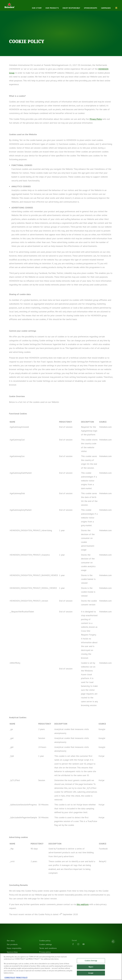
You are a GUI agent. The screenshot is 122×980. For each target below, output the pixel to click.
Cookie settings (46, 944)
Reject (91, 967)
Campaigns (106, 8)
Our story (37, 8)
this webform (83, 904)
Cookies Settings (91, 961)
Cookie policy (45, 941)
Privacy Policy (96, 119)
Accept (91, 974)
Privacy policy (45, 952)
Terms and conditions (48, 948)
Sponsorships (91, 8)
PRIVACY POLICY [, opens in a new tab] (22, 978)
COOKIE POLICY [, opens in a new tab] (10, 978)
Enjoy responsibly (71, 8)
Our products (52, 8)
